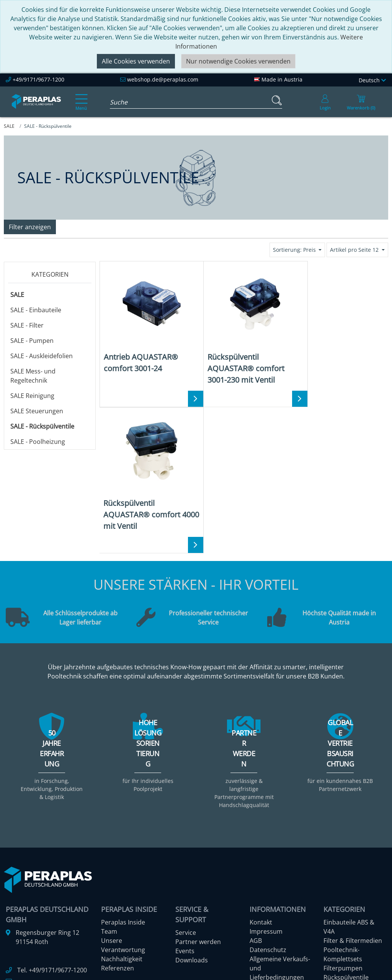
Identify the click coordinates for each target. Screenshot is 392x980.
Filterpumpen (343, 876)
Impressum (266, 839)
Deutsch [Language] (372, 80)
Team (109, 839)
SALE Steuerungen (37, 411)
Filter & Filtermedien (353, 848)
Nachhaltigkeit (122, 867)
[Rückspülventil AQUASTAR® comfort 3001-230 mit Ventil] (243, 325)
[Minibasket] (361, 102)
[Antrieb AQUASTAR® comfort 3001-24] (148, 320)
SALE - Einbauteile (36, 310)
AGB (256, 848)
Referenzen (118, 876)
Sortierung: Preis (295, 250)
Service (186, 840)
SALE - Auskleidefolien (42, 356)
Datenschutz (268, 858)
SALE (17, 295)
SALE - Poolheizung (38, 442)
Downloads (192, 868)
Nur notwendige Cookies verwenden (238, 61)
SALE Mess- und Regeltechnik (33, 376)
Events (185, 859)
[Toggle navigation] (80, 97)
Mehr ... (334, 922)
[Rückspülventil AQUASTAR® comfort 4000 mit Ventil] (340, 325)
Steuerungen (342, 913)
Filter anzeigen (30, 227)
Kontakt (261, 830)
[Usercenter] (325, 102)
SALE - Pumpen (32, 341)
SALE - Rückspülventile (42, 426)
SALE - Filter (27, 325)
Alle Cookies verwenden (136, 61)
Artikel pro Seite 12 (355, 250)
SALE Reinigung (32, 396)
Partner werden (198, 850)
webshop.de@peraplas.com (163, 79)
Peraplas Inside (123, 830)
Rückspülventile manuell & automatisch (346, 894)
